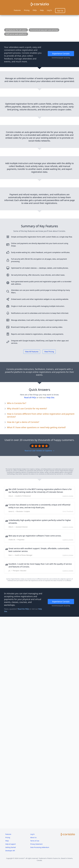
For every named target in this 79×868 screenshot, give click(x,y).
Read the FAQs (23, 851)
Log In (49, 10)
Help (42, 10)
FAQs (35, 10)
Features (17, 10)
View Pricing (49, 563)
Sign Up (60, 11)
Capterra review (68, 738)
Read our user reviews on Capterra (39, 662)
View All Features (32, 563)
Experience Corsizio (61, 54)
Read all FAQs (30, 609)
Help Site (50, 609)
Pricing (27, 10)
